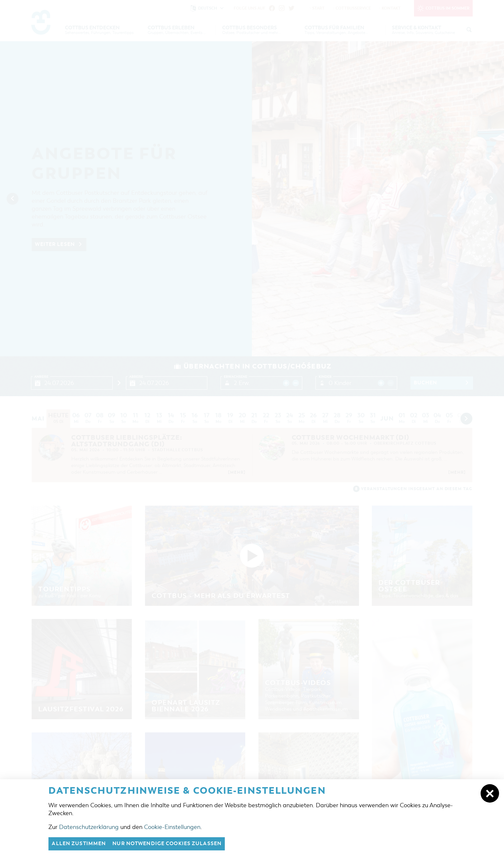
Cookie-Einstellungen (172, 827)
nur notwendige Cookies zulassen (167, 844)
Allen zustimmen (79, 844)
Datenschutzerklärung (89, 827)
